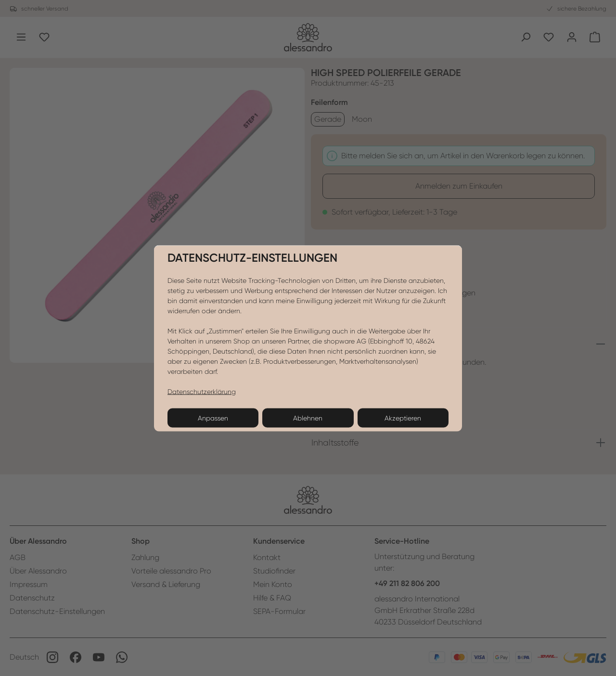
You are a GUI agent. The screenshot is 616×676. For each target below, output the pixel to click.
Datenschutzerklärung (202, 391)
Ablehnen (308, 418)
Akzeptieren (403, 418)
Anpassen (213, 418)
